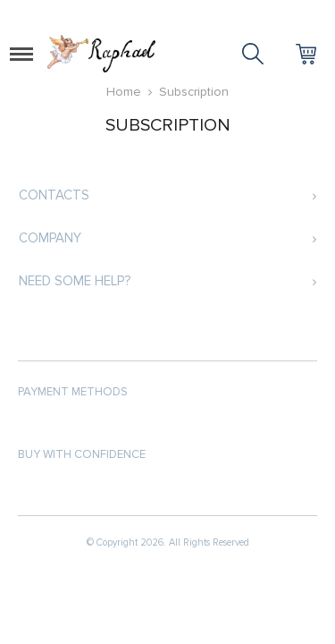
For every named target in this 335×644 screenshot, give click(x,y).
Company (50, 238)
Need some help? (75, 281)
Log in (277, 14)
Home (124, 92)
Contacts (54, 195)
